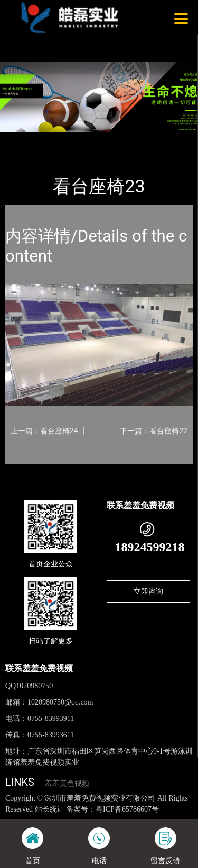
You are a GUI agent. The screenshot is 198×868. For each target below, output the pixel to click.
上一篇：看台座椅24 (44, 431)
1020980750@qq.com (60, 702)
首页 (22, 139)
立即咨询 (148, 591)
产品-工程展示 (63, 139)
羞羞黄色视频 (67, 783)
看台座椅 (110, 139)
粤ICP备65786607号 (127, 809)
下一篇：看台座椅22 (154, 431)
